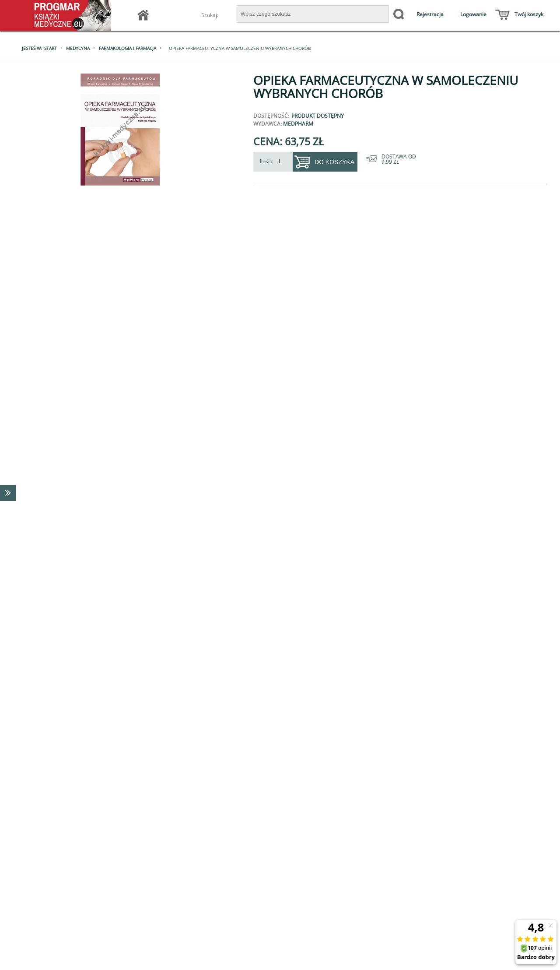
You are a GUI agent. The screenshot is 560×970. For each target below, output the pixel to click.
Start (51, 48)
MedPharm (298, 124)
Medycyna (78, 48)
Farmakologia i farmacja (128, 48)
